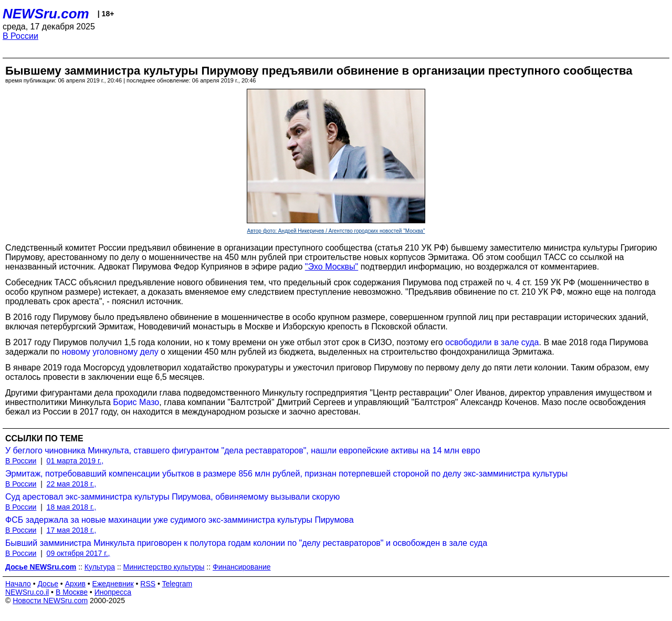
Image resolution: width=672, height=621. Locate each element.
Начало (18, 584)
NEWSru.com (46, 14)
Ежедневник (113, 584)
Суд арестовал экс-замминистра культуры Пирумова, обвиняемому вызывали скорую (172, 497)
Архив (75, 584)
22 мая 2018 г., (72, 484)
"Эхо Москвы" (332, 267)
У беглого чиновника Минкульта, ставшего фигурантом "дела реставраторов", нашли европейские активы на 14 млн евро (243, 451)
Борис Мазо (136, 402)
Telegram (177, 584)
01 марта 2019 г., (75, 461)
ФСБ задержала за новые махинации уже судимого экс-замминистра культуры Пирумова (180, 520)
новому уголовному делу (110, 352)
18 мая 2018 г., (72, 507)
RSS (148, 584)
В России (20, 36)
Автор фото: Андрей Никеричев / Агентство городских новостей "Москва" (336, 231)
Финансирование (242, 567)
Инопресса (113, 592)
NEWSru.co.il (27, 592)
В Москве (72, 592)
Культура (100, 567)
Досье (48, 584)
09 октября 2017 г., (78, 553)
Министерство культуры (164, 567)
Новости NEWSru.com (50, 601)
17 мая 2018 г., (72, 530)
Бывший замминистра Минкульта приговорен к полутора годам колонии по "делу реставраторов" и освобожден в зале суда (246, 543)
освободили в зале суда (492, 342)
